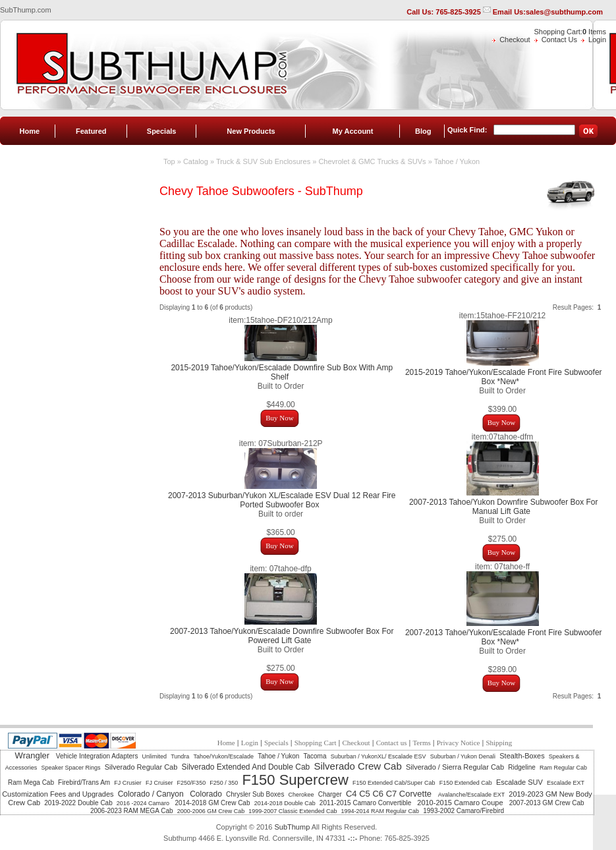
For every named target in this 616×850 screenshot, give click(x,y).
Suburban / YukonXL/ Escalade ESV (378, 756)
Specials (162, 131)
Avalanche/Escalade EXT (471, 795)
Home (30, 131)
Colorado (206, 794)
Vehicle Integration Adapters (97, 756)
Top (169, 161)
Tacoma (315, 756)
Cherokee (301, 795)
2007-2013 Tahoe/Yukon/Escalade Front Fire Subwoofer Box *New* (504, 637)
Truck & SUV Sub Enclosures (263, 161)
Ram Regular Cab (563, 768)
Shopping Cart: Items (570, 32)
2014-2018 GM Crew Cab (213, 803)
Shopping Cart (316, 743)
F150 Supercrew (295, 780)
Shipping (499, 743)
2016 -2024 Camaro (144, 803)
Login (597, 40)
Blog (423, 131)
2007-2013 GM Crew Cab (547, 803)
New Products (251, 131)
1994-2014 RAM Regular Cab (380, 811)
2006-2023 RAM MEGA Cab (132, 811)
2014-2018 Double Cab (285, 803)
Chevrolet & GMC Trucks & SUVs (372, 161)
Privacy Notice (459, 743)
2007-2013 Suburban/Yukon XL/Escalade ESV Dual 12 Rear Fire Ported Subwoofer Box (282, 500)
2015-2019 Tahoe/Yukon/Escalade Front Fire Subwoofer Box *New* (504, 377)
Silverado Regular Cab (141, 767)
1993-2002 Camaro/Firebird (463, 811)
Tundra (180, 756)
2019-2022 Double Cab (78, 803)
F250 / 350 (224, 783)
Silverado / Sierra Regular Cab (455, 767)
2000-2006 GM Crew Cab (211, 811)
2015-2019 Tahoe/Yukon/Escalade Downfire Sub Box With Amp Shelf (282, 372)
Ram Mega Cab (31, 782)
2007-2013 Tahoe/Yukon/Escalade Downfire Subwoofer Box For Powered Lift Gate (282, 636)
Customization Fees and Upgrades (58, 794)
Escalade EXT (566, 783)
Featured (91, 131)
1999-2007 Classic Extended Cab (293, 811)
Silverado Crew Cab (357, 766)
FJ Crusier (128, 783)
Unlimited (155, 756)
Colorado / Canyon (152, 794)
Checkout (515, 40)
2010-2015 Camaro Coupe (461, 803)
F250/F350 (192, 783)
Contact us (392, 743)
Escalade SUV (519, 782)
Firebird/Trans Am (84, 782)
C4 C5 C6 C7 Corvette (390, 794)
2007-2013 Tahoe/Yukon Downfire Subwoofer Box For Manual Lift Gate (504, 507)
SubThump (292, 827)
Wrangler (34, 755)
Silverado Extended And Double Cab (245, 767)
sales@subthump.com (564, 12)
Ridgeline (522, 767)
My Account (353, 131)
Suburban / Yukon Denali (463, 756)
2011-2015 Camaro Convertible (366, 803)
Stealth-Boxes (522, 756)
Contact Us (559, 40)
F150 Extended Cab (466, 783)
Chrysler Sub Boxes (255, 794)
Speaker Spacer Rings (70, 768)
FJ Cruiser (159, 783)
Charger (330, 794)
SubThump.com (26, 10)
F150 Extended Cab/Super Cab (394, 783)
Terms (421, 743)
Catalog (196, 161)
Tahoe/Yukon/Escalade (223, 756)
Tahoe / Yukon (457, 161)
